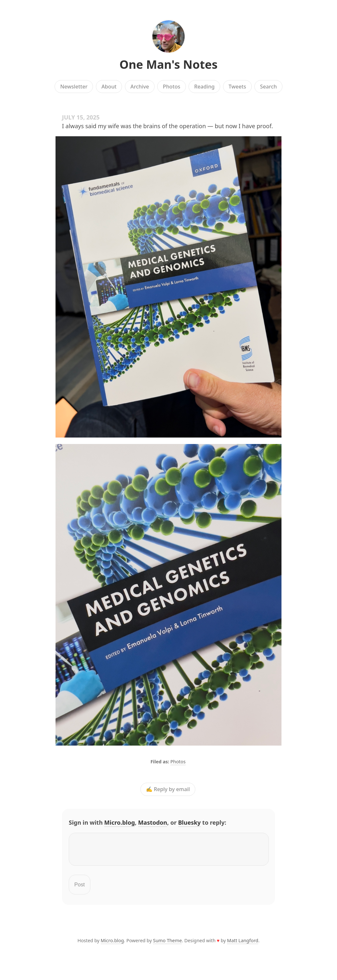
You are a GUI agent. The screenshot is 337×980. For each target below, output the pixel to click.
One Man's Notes (168, 64)
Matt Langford (243, 944)
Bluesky (189, 822)
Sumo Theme (167, 944)
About (109, 87)
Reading (204, 87)
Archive (140, 87)
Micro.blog (120, 822)
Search (269, 87)
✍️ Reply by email (168, 789)
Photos (172, 87)
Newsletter (74, 87)
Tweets (237, 87)
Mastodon (153, 822)
